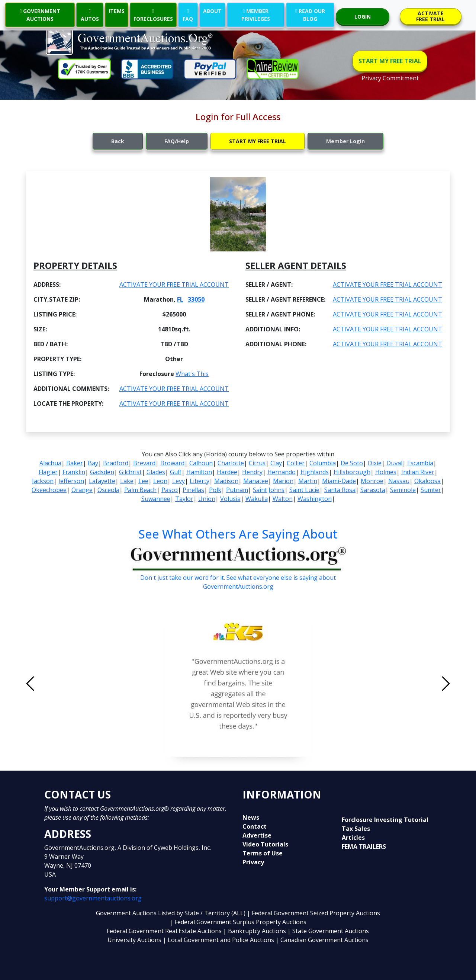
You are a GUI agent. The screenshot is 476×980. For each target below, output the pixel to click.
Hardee (227, 472)
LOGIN (363, 17)
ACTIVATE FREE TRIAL (430, 16)
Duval (394, 463)
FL (180, 299)
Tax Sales (356, 829)
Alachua (50, 463)
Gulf (176, 472)
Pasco (170, 490)
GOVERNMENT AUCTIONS (40, 15)
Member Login (345, 141)
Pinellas (193, 490)
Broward (172, 463)
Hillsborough (352, 472)
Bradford (116, 463)
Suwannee (156, 499)
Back (118, 141)
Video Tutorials (265, 844)
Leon (160, 481)
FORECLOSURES (153, 15)
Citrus (257, 463)
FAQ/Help (177, 141)
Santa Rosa (340, 490)
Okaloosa (427, 481)
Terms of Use (263, 853)
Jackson (43, 481)
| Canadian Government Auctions (322, 940)
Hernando (282, 472)
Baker (75, 463)
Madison (226, 481)
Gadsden (102, 472)
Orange (82, 490)
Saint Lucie (304, 490)
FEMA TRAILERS (364, 846)
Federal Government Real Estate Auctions (164, 931)
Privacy (253, 862)
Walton (283, 499)
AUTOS (90, 15)
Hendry (252, 472)
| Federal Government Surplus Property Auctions (238, 922)
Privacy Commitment (390, 78)
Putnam (237, 490)
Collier (296, 463)
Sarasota (373, 490)
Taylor (184, 499)
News (251, 817)
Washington (315, 499)
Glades (156, 472)
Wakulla (257, 499)
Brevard (144, 463)
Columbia (323, 463)
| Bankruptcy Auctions (255, 931)
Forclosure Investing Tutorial (385, 820)
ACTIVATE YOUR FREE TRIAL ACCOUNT (174, 285)
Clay (276, 463)
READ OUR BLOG (310, 15)
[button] (62, 684)
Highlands (315, 472)
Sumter (431, 490)
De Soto (352, 463)
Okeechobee (49, 490)
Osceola (108, 490)
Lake (127, 481)
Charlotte (231, 463)
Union (207, 499)
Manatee (256, 481)
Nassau (399, 481)
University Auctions (135, 940)
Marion (283, 481)
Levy (178, 481)
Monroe (372, 481)
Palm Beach (140, 490)
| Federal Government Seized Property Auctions (313, 913)
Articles (353, 838)
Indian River (418, 472)
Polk (215, 490)
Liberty (200, 481)
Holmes (386, 472)
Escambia (420, 463)
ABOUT (212, 11)
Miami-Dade (339, 481)
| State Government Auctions (328, 931)
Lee (143, 481)
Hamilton (199, 472)
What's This (192, 374)
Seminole (403, 490)
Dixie (375, 463)
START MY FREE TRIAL (390, 61)
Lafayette (102, 481)
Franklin (74, 472)
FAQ (188, 15)
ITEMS (117, 11)
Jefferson (71, 481)
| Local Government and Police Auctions (218, 940)
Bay (93, 463)
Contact (255, 826)
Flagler (48, 472)
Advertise (257, 835)
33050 (196, 299)
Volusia (230, 499)
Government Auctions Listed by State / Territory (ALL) (171, 913)
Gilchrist (130, 472)
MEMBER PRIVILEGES (256, 15)
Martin (308, 481)
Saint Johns (269, 490)
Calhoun (201, 463)
